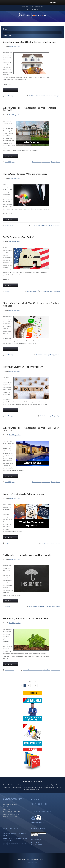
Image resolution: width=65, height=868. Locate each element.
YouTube (32, 9)
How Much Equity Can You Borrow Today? (23, 367)
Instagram (37, 9)
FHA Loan (33, 225)
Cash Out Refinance (35, 96)
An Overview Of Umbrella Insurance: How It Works (27, 555)
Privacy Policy (25, 7)
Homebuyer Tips (9, 670)
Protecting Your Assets (42, 606)
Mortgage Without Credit (43, 225)
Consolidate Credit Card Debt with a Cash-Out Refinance (30, 42)
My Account (37, 7)
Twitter (27, 9)
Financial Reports (10, 162)
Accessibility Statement (38, 822)
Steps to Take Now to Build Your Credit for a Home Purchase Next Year (31, 304)
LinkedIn (35, 9)
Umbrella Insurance (54, 606)
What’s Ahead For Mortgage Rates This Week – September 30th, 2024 (31, 429)
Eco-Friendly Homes (28, 670)
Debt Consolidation (47, 96)
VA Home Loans (44, 291)
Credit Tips (47, 355)
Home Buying (38, 670)
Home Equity (56, 96)
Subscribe (35, 835)
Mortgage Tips (56, 416)
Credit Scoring (9, 96)
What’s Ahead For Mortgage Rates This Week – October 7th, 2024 (30, 109)
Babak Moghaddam (15, 46)
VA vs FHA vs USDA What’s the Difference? (24, 494)
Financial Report (37, 162)
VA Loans (57, 543)
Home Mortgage (9, 416)
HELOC (41, 416)
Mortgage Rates (55, 162)
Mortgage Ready (55, 355)
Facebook (30, 9)
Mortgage (7, 291)
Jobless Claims (46, 162)
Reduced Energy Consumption (51, 670)
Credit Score (40, 355)
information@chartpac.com (15, 814)
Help (42, 7)
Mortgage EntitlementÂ (33, 291)
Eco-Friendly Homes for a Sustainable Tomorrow (26, 618)
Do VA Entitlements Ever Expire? (18, 237)
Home (6, 35)
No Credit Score (55, 225)
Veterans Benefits (55, 291)
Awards (31, 7)
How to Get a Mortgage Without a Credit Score (25, 174)
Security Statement (32, 863)
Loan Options (44, 543)
